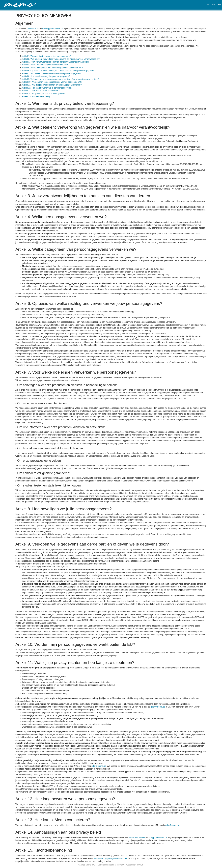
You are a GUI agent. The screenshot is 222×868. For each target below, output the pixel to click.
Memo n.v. (90, 865)
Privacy (120, 865)
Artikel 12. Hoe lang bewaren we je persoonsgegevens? (47, 88)
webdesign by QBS (135, 865)
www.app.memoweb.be (53, 29)
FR (214, 4)
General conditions (106, 865)
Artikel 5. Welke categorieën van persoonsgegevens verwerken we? (52, 68)
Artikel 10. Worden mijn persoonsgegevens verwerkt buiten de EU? (52, 82)
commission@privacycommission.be (111, 858)
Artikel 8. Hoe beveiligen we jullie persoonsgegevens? (46, 76)
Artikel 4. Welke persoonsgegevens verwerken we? (45, 65)
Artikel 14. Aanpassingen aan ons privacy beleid (44, 94)
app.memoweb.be (159, 837)
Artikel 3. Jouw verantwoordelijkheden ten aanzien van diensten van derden (56, 62)
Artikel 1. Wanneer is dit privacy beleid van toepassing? (47, 56)
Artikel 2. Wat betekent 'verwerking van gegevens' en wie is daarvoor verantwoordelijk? (61, 59)
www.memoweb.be (137, 837)
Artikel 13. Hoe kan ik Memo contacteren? (41, 91)
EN (219, 4)
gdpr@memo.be (158, 707)
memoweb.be (33, 29)
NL (208, 4)
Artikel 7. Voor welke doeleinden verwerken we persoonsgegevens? (52, 73)
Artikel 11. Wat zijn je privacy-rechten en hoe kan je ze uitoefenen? (52, 85)
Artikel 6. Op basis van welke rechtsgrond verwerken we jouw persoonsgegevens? (59, 71)
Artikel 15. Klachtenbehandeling (36, 96)
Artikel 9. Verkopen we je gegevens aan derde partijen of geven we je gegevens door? (61, 79)
